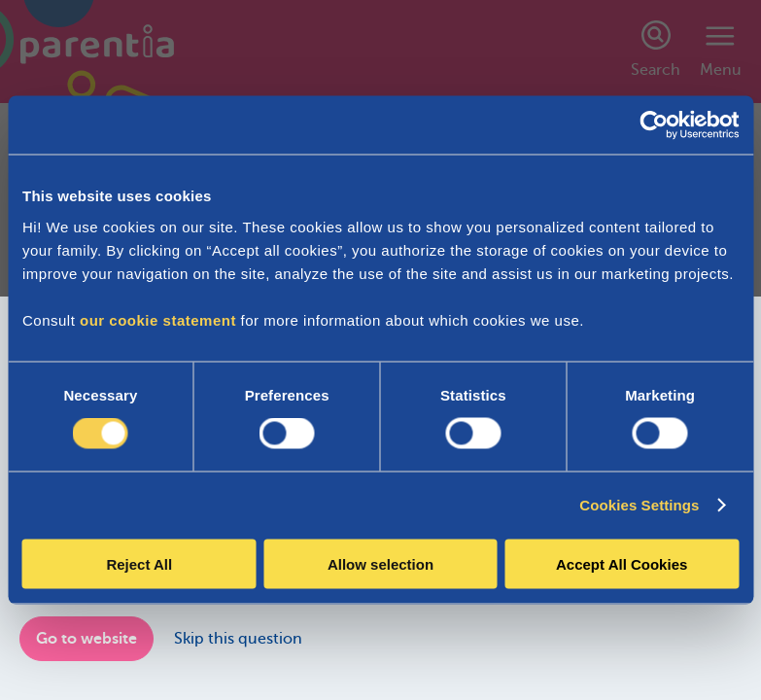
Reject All (139, 563)
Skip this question (238, 639)
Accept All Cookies (622, 563)
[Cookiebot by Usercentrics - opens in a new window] (654, 125)
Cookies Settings (639, 505)
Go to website (86, 639)
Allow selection (380, 563)
